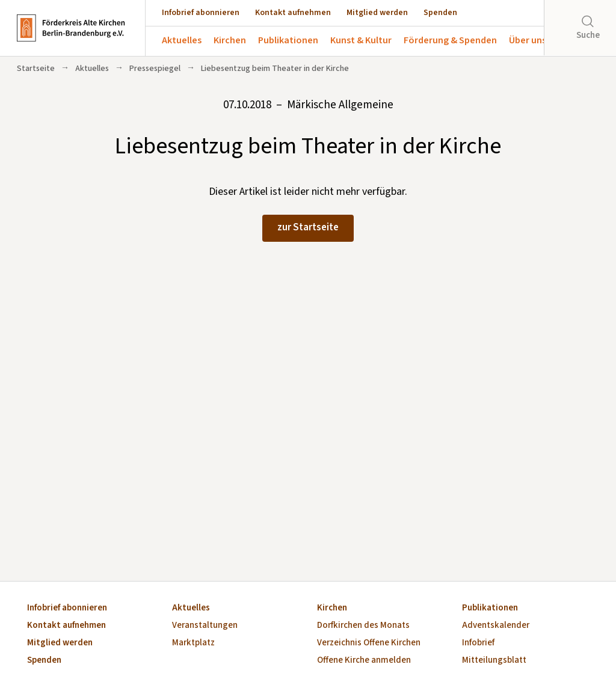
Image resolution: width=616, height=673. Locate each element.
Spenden (440, 13)
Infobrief (478, 643)
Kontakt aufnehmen (293, 13)
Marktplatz (193, 643)
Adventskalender (496, 626)
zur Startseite (308, 227)
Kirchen (230, 40)
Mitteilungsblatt (494, 661)
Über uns (528, 40)
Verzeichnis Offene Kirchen (369, 643)
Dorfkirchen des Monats (363, 626)
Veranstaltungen (205, 626)
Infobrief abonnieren (201, 13)
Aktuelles (182, 40)
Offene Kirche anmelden (364, 661)
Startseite (36, 69)
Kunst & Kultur (361, 40)
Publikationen (288, 40)
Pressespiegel (155, 69)
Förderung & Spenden (450, 40)
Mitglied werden (377, 13)
